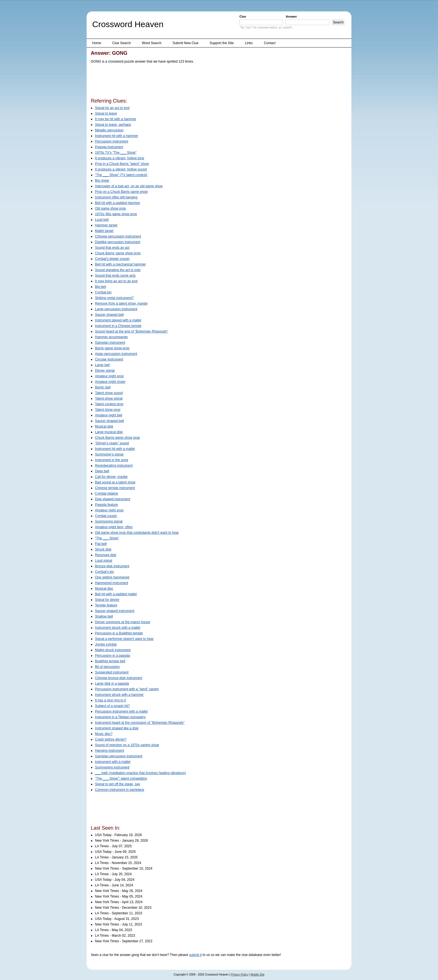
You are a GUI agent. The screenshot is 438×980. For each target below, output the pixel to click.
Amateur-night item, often (114, 527)
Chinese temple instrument (115, 488)
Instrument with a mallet (113, 762)
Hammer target (106, 225)
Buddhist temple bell (110, 661)
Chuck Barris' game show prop (118, 253)
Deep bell (102, 471)
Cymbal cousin (106, 516)
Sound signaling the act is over (118, 270)
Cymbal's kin (104, 572)
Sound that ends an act (112, 248)
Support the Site (222, 43)
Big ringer (102, 181)
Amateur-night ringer (110, 382)
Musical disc (104, 589)
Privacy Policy (240, 975)
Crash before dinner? (111, 739)
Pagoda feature (106, 505)
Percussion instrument (112, 141)
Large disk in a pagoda (112, 684)
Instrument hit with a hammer (117, 136)
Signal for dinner (107, 600)
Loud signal (103, 561)
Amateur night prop (109, 510)
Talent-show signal (109, 398)
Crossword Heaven (128, 24)
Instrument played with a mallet (118, 320)
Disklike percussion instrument (118, 242)
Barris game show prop (112, 348)
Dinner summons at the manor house (122, 622)
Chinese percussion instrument (118, 236)
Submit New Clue (186, 43)
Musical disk (104, 426)
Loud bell (102, 220)
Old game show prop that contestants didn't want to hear (137, 533)
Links (249, 43)
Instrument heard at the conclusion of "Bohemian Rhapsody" (140, 723)
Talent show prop (108, 410)
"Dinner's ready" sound (112, 443)
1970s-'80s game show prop (116, 214)
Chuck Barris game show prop (117, 438)
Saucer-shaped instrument (115, 611)
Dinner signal (105, 371)
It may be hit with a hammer (116, 119)
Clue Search (122, 43)
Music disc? (104, 734)
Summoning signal (109, 521)
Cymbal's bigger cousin (112, 259)
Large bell (102, 365)
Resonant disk (106, 555)
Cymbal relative (107, 493)
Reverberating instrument (114, 466)
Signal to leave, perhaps (113, 125)
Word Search (152, 43)
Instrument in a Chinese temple (118, 326)
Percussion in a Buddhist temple (119, 633)
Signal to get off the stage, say (117, 784)
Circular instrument (109, 359)
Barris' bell (103, 387)
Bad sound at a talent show (115, 482)
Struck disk (103, 549)
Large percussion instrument (116, 309)
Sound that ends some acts (115, 276)
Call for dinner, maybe (111, 477)
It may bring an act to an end (116, 281)
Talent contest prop (109, 404)
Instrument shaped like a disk (117, 728)
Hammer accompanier (111, 337)
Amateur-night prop (109, 376)
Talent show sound (109, 393)
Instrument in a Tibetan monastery (120, 717)
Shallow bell (104, 616)
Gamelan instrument (110, 343)
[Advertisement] (192, 82)
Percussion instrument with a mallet (121, 711)
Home (97, 43)
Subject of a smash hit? (112, 706)
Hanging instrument (109, 751)
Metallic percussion (109, 130)
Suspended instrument (112, 672)
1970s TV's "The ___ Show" (116, 153)
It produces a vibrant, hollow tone (120, 158)
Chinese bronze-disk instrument (119, 678)
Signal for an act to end (112, 108)
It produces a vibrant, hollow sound (121, 169)
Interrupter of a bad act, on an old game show (129, 186)
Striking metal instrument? (114, 298)
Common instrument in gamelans (120, 790)
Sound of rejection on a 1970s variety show (127, 745)
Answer (291, 16)
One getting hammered (112, 577)
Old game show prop (110, 208)
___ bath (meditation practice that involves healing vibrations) (141, 773)
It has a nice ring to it (110, 700)
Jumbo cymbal (106, 644)
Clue (243, 16)
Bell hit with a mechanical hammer (120, 264)
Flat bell (101, 544)
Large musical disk (109, 432)
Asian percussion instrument (116, 354)
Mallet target (104, 231)
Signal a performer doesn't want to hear (124, 639)
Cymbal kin (103, 292)
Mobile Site (257, 975)
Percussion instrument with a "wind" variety (127, 689)
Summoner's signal (109, 454)
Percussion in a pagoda (112, 656)
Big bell (100, 287)
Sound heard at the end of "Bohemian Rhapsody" (132, 331)
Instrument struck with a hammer (119, 695)
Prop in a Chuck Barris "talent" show (122, 164)
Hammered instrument (112, 583)
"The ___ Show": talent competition (121, 779)
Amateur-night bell (109, 415)
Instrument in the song (112, 460)
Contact (270, 43)
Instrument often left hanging (116, 197)
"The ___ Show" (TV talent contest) (121, 175)
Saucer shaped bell (109, 315)
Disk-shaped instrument (113, 499)
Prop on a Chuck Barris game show (121, 192)
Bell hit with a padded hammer (117, 203)
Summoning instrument (112, 767)
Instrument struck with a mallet (118, 628)
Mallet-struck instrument (113, 650)
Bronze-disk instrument (112, 566)
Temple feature (106, 605)
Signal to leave (106, 113)
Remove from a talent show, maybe (121, 303)
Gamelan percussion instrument (119, 756)
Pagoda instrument (109, 147)
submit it (195, 955)
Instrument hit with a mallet (115, 449)
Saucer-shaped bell (109, 421)
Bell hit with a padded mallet (116, 594)
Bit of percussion (107, 667)
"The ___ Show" (107, 538)
